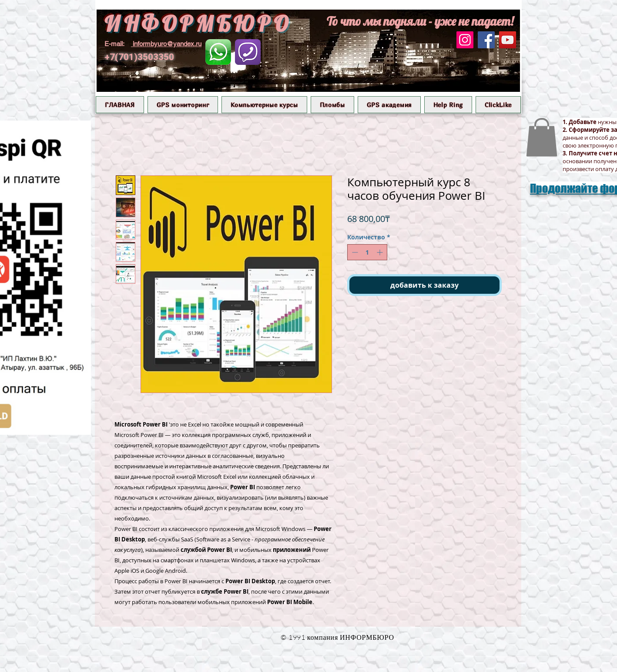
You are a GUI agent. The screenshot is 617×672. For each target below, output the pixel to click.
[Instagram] (465, 40)
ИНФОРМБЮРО (198, 24)
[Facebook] (486, 40)
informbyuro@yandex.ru (167, 44)
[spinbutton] (367, 252)
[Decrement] (354, 252)
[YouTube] (508, 40)
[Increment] (381, 252)
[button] (183, 105)
